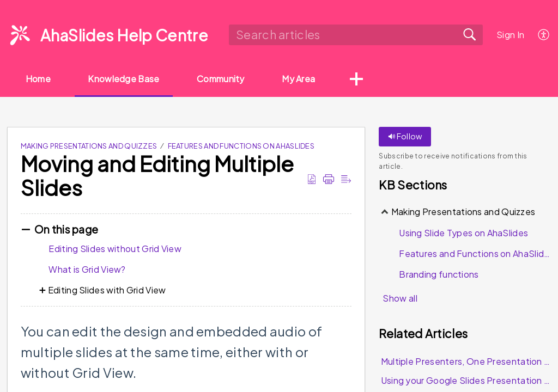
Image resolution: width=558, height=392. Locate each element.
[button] (360, 80)
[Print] (329, 179)
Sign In (510, 35)
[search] (356, 35)
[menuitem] (544, 35)
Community (223, 79)
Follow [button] (405, 137)
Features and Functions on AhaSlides (241, 146)
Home (39, 79)
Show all (400, 299)
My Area (302, 79)
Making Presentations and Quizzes (89, 146)
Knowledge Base (125, 79)
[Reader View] (346, 179)
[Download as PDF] (312, 179)
